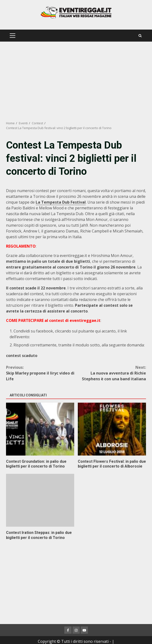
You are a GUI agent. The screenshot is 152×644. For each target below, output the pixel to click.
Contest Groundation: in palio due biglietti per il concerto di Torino (40, 429)
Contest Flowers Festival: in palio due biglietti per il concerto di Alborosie (112, 429)
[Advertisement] (76, 81)
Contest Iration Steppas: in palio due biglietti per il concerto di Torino (40, 500)
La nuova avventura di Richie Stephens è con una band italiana (111, 373)
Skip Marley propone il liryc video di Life (41, 373)
